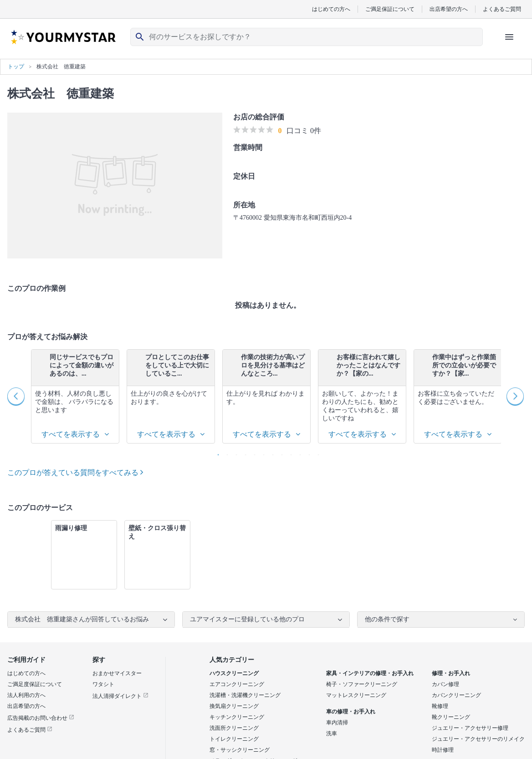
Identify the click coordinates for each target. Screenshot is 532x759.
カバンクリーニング (456, 695)
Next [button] (516, 397)
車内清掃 (337, 723)
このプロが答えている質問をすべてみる (75, 472)
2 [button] (225, 453)
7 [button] (271, 453)
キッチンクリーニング (237, 717)
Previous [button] (16, 397)
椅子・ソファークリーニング (362, 684)
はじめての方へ (331, 9)
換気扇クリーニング (234, 706)
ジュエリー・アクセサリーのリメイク (478, 739)
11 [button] (307, 453)
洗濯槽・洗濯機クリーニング (245, 695)
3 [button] (234, 453)
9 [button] (289, 453)
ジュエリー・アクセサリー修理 (470, 728)
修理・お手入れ (451, 673)
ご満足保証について (390, 9)
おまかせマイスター (117, 673)
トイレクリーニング (234, 739)
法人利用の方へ (26, 695)
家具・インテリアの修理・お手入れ (370, 673)
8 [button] (280, 453)
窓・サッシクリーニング (240, 750)
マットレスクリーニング (356, 695)
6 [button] (261, 453)
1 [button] (216, 453)
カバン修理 (445, 684)
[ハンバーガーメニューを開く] (509, 37)
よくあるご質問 (502, 9)
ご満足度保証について (35, 684)
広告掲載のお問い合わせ (41, 718)
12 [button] (316, 453)
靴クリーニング (451, 717)
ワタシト (103, 684)
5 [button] (252, 453)
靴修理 (440, 706)
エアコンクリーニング (237, 684)
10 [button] (298, 453)
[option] (75, 396)
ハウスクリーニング (234, 673)
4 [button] (243, 453)
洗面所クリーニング (234, 728)
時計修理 (443, 750)
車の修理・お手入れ (351, 712)
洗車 (332, 733)
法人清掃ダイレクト (120, 696)
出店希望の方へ (449, 9)
